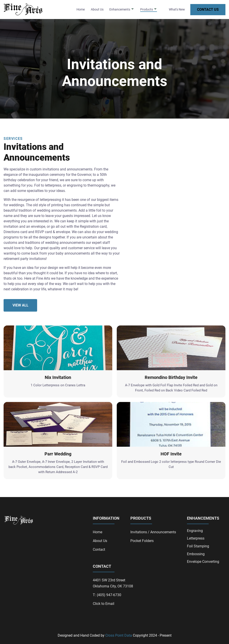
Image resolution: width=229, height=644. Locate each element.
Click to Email (104, 604)
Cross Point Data (119, 635)
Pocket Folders (142, 541)
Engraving (195, 531)
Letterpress (196, 538)
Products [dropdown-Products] (149, 9)
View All (20, 305)
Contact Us (208, 10)
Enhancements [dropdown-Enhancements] (122, 9)
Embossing (196, 554)
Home (81, 9)
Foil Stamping (198, 546)
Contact (99, 549)
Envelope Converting (203, 562)
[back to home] (24, 10)
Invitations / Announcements (153, 532)
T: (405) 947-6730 (107, 595)
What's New (177, 9)
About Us (97, 9)
